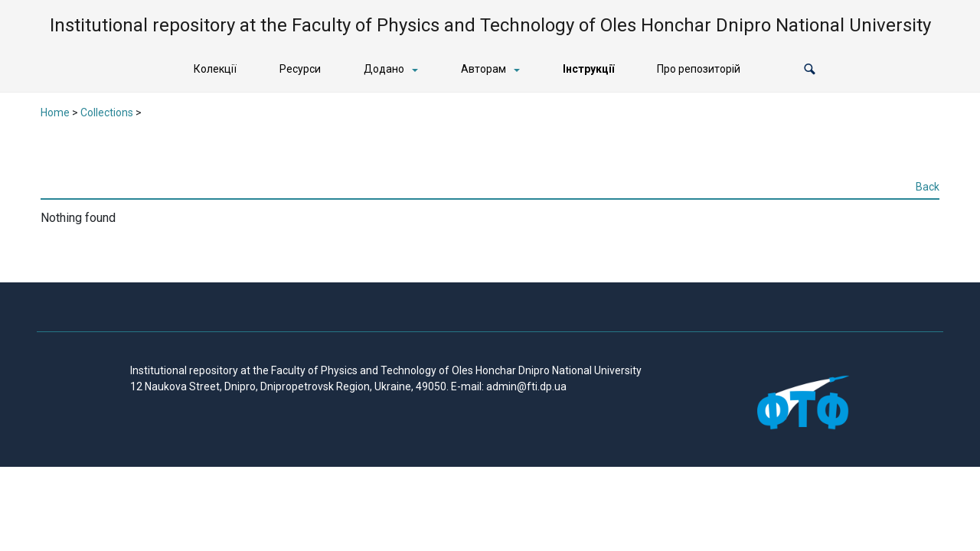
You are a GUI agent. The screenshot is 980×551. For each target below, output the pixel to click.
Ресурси (300, 69)
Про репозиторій (699, 69)
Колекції (215, 69)
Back (928, 187)
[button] (810, 69)
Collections (107, 112)
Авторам (483, 69)
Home (55, 112)
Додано (384, 69)
